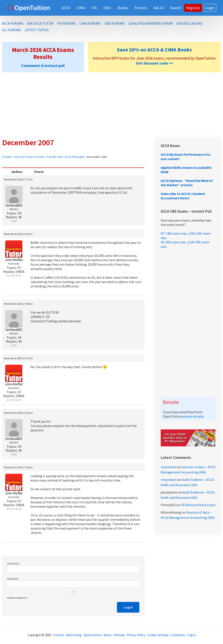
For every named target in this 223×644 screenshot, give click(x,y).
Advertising (74, 635)
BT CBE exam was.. (174, 233)
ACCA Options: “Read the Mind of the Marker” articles (187, 183)
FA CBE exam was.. (174, 242)
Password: (13, 579)
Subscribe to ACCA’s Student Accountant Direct (183, 196)
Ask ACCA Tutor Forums (29, 157)
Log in (192, 635)
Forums (7, 157)
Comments (178, 635)
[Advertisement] (111, 105)
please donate (193, 416)
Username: (13, 563)
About (108, 635)
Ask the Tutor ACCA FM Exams (66, 157)
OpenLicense (93, 635)
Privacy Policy (136, 635)
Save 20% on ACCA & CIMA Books (154, 50)
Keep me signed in (17, 598)
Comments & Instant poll (43, 66)
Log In (128, 607)
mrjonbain (169, 467)
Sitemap (119, 635)
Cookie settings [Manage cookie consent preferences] (158, 635)
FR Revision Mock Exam (198, 505)
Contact (58, 635)
